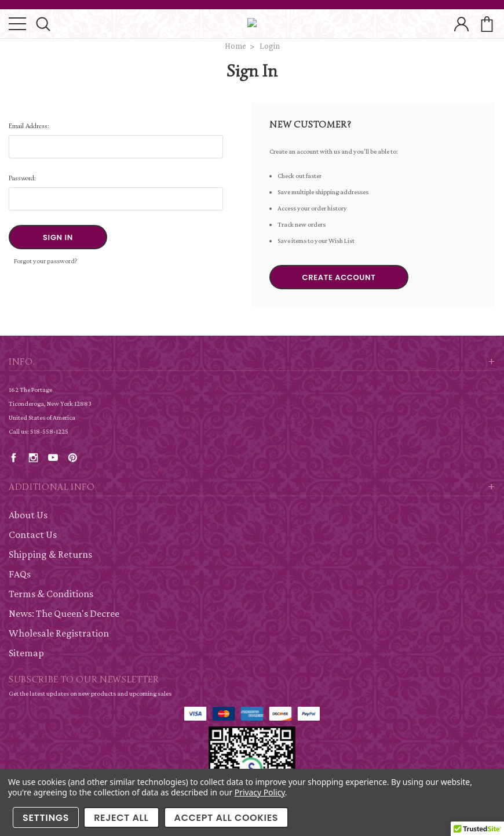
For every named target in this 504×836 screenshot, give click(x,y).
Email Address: (29, 126)
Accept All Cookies (227, 818)
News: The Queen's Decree (64, 613)
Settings (46, 818)
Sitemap (26, 653)
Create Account (339, 277)
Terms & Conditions (51, 594)
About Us (28, 515)
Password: (22, 178)
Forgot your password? (46, 261)
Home (235, 46)
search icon (43, 24)
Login (270, 46)
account (461, 24)
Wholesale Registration (59, 633)
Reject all (121, 818)
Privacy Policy (260, 792)
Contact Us (33, 535)
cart (487, 24)
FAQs (20, 574)
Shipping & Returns (50, 554)
